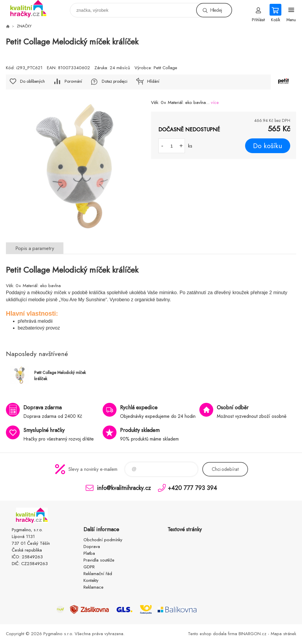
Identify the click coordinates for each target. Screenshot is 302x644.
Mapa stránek (283, 634)
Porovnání (73, 81)
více (215, 102)
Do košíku (268, 146)
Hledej (216, 10)
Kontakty (91, 580)
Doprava (92, 547)
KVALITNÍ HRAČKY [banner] (32, 9)
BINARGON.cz (252, 634)
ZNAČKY (24, 26)
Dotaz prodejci (115, 81)
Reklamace (93, 587)
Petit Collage (165, 68)
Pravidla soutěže (99, 560)
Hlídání (153, 81)
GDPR (89, 567)
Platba (89, 553)
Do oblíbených (32, 81)
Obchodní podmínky (103, 540)
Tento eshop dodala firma (212, 634)
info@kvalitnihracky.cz (124, 488)
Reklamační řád (98, 574)
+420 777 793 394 (192, 488)
